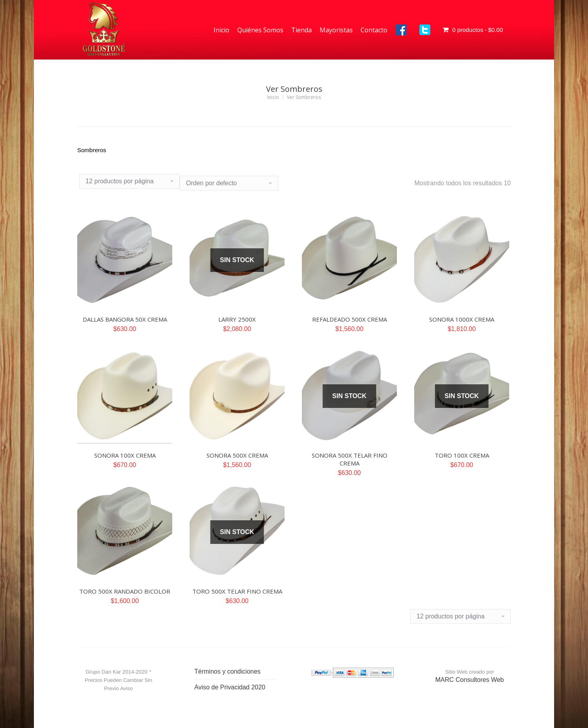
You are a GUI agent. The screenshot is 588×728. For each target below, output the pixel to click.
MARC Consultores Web (470, 680)
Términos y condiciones (227, 671)
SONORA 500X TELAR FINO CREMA (350, 459)
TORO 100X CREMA (462, 455)
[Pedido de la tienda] (229, 183)
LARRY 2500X (237, 319)
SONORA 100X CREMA (125, 455)
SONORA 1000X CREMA (462, 319)
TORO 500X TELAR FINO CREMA (237, 591)
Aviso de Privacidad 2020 (230, 687)
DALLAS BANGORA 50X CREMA (125, 319)
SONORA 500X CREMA (237, 455)
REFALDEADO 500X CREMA (350, 319)
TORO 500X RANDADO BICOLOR (125, 591)
